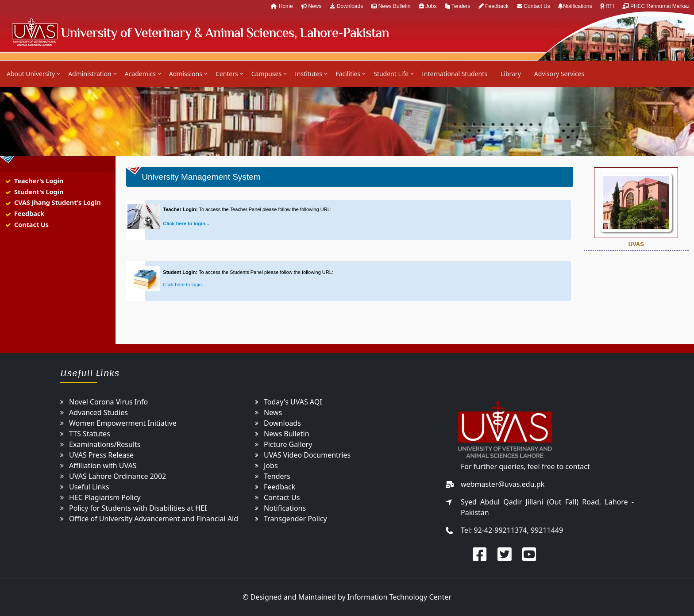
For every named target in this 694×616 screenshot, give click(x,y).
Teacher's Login (39, 181)
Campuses (266, 74)
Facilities (348, 74)
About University (31, 74)
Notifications (576, 6)
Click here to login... (186, 223)
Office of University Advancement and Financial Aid (154, 519)
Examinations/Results (105, 444)
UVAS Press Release (101, 455)
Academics (140, 74)
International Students (455, 74)
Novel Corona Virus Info (108, 402)
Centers (227, 74)
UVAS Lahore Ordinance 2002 (118, 476)
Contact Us (534, 6)
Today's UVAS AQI (293, 402)
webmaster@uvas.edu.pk (503, 484)
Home (282, 6)
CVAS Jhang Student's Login (58, 202)
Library (511, 74)
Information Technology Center (399, 597)
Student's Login (39, 192)
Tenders (458, 6)
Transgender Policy (295, 519)
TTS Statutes (90, 434)
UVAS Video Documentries (307, 455)
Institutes (308, 74)
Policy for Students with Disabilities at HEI (138, 508)
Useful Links (89, 487)
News (311, 6)
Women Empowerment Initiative (123, 423)
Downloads (346, 6)
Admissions (186, 74)
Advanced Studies (98, 412)
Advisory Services (559, 74)
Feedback (494, 6)
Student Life (391, 74)
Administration (90, 74)
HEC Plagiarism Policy (105, 497)
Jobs (428, 6)
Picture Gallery (288, 444)
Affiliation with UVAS (103, 466)
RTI (608, 6)
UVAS (200, 32)
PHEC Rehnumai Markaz (656, 6)
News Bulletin (391, 6)
